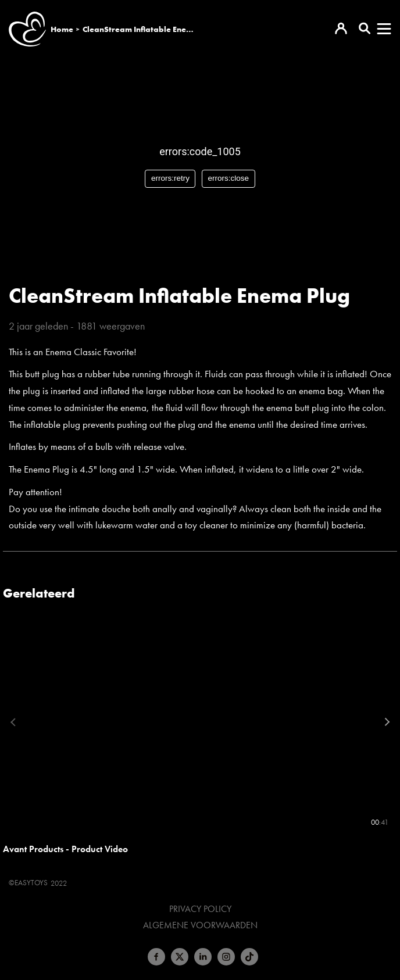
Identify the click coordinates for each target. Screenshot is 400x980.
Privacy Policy (200, 909)
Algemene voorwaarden (200, 925)
